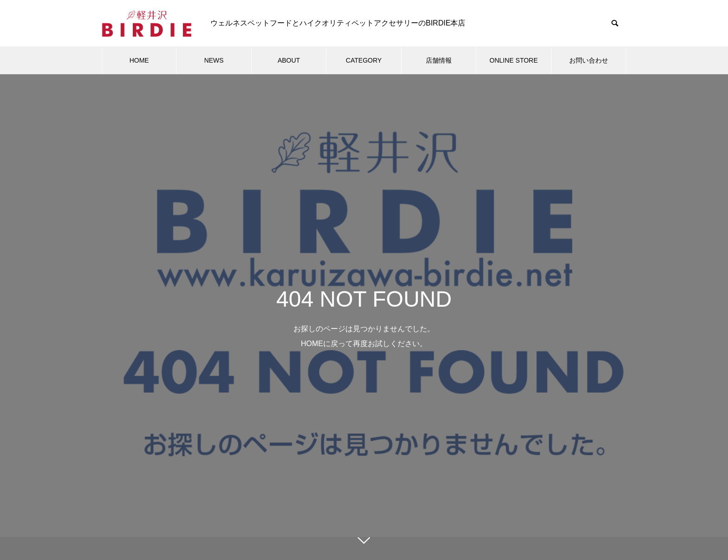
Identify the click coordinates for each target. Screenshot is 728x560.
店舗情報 (439, 60)
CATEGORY (364, 60)
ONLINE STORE (513, 60)
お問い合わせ (589, 60)
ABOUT (289, 60)
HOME (139, 60)
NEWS (214, 60)
